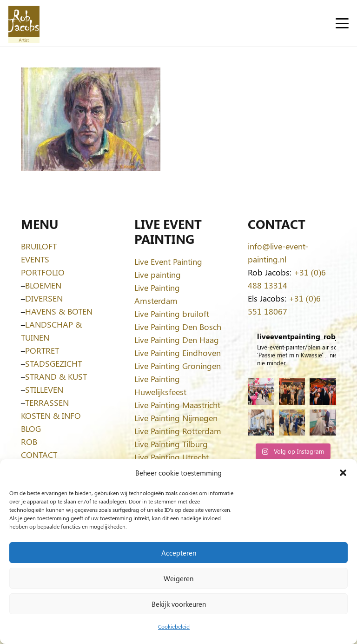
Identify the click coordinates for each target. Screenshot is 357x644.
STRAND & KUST (56, 376)
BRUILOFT (39, 246)
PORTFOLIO (43, 272)
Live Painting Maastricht (177, 405)
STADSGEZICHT (53, 363)
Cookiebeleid (174, 626)
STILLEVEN (44, 389)
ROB (29, 442)
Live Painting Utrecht (172, 457)
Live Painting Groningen (178, 366)
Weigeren (178, 578)
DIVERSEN (44, 298)
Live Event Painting (168, 262)
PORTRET (42, 350)
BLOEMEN (43, 285)
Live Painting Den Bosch (178, 327)
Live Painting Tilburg (171, 444)
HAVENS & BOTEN (59, 311)
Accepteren (179, 553)
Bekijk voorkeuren (179, 604)
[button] (343, 473)
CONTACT (39, 455)
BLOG (31, 429)
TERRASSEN (47, 402)
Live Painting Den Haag (177, 340)
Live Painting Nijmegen (176, 418)
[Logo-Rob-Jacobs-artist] (24, 23)
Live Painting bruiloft (172, 314)
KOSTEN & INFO (51, 416)
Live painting (158, 275)
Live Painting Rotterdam (178, 431)
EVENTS (35, 259)
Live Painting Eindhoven (178, 353)
